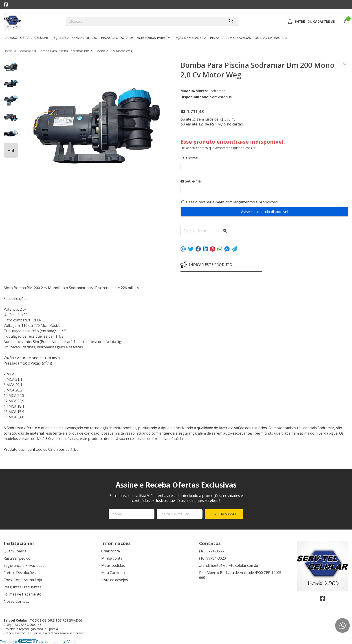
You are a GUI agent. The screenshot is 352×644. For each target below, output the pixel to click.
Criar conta (111, 551)
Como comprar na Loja (23, 580)
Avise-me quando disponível (265, 212)
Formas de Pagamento (23, 594)
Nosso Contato (16, 601)
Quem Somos (15, 551)
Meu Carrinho (113, 573)
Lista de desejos (115, 580)
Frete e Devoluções (20, 573)
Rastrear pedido (17, 558)
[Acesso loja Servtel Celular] (311, 21)
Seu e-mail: (192, 181)
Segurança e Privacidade (24, 565)
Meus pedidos (113, 565)
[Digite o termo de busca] (146, 21)
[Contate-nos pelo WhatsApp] (342, 625)
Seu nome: (189, 158)
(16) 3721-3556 (211, 551)
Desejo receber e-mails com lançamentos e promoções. (232, 202)
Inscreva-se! (224, 514)
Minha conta (112, 558)
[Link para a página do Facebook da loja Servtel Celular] (6, 4)
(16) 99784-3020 (212, 558)
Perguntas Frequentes (22, 587)
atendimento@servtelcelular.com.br (229, 565)
